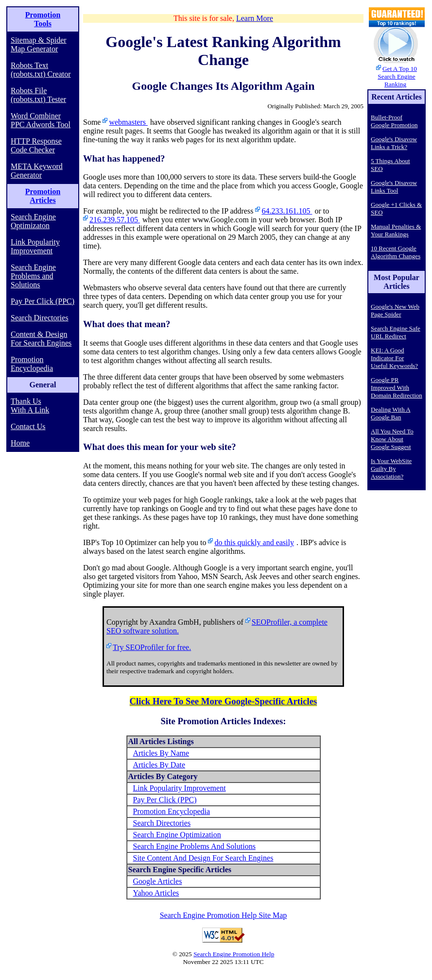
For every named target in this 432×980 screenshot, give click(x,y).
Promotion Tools (43, 19)
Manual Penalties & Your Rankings (396, 230)
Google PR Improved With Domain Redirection (397, 388)
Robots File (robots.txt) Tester (38, 95)
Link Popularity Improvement (35, 246)
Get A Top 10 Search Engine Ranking (397, 76)
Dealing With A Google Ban (391, 413)
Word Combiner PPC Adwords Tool (41, 120)
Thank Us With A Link (30, 406)
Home (20, 443)
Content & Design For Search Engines (41, 339)
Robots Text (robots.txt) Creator (41, 70)
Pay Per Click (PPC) (43, 301)
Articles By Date (159, 765)
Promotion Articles (43, 196)
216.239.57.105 (115, 220)
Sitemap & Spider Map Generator (39, 44)
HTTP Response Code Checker (36, 145)
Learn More (255, 18)
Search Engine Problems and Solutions (33, 276)
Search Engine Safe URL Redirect (396, 332)
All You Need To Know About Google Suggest (392, 439)
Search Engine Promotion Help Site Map (224, 915)
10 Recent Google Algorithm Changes (396, 252)
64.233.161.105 (287, 211)
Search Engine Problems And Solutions (194, 846)
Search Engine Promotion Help (234, 954)
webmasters (128, 122)
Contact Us (28, 426)
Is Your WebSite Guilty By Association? (391, 469)
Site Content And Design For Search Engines (203, 858)
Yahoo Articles (156, 893)
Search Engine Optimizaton (33, 221)
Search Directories (40, 318)
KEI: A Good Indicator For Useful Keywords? (394, 358)
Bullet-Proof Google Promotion (394, 121)
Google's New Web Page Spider (395, 310)
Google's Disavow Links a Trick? (394, 143)
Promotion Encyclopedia (32, 364)
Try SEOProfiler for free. (152, 647)
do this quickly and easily (254, 542)
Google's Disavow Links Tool (394, 187)
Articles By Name (161, 753)
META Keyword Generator (37, 171)
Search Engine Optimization (177, 835)
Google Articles (158, 881)
